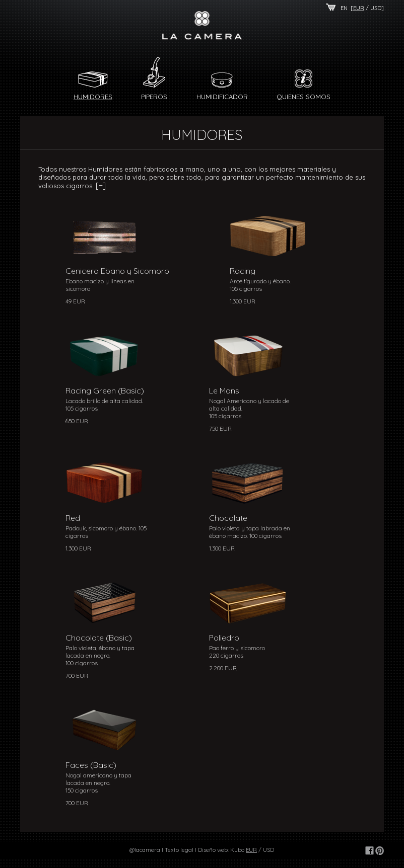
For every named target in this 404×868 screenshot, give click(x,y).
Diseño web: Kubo (221, 850)
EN (344, 8)
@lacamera (145, 850)
